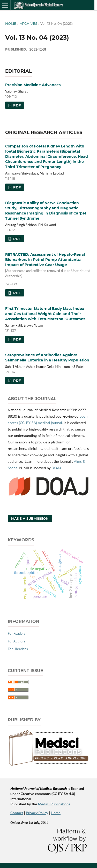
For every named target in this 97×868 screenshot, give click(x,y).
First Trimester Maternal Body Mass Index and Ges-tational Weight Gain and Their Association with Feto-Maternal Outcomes (45, 314)
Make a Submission (30, 518)
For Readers (17, 633)
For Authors (16, 641)
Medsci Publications (54, 804)
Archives (28, 23)
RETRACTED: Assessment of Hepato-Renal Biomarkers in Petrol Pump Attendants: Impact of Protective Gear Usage (48, 265)
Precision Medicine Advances (33, 85)
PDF (16, 105)
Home (11, 23)
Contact (17, 813)
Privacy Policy (37, 813)
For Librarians (18, 649)
